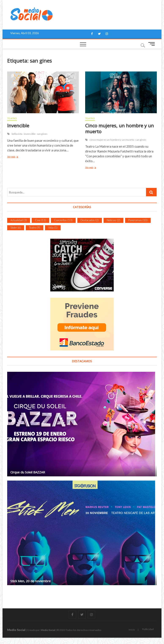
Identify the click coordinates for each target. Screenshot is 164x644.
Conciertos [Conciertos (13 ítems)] (63, 220)
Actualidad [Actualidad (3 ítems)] (19, 220)
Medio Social (16, 630)
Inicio (132, 630)
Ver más (12, 157)
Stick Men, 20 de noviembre (31, 581)
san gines (42, 134)
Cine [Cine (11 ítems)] (40, 220)
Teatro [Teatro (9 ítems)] (35, 228)
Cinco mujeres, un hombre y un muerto (120, 128)
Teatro (12, 118)
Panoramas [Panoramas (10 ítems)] (138, 220)
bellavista (17, 134)
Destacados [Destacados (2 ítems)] (90, 220)
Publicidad (148, 629)
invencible (30, 134)
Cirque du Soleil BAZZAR (28, 472)
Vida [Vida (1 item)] (53, 228)
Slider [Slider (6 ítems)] (16, 228)
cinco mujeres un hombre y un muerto (112, 140)
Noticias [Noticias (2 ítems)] (113, 220)
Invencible (18, 125)
